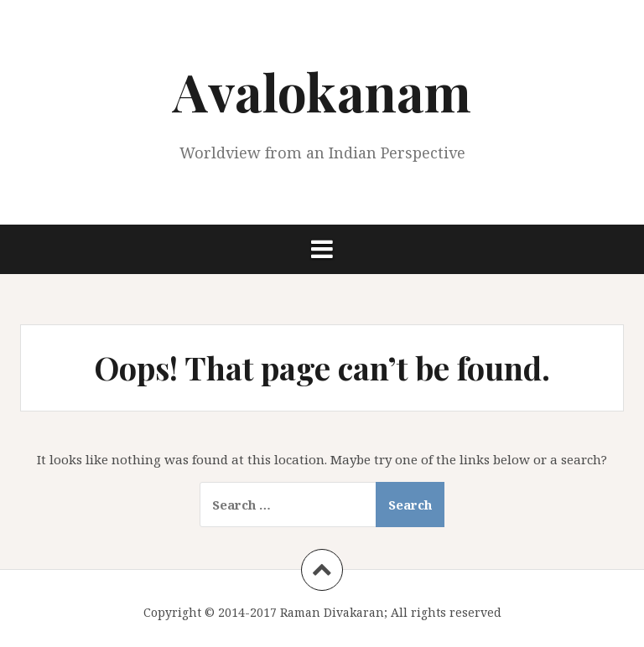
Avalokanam (322, 91)
